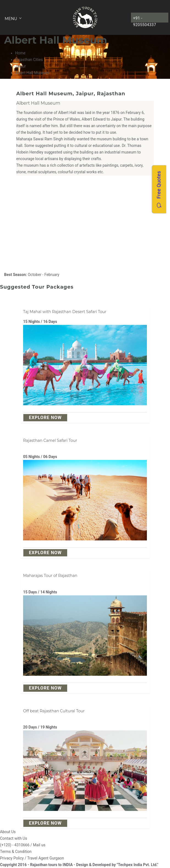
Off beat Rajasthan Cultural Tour (54, 711)
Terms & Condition (16, 852)
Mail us (39, 845)
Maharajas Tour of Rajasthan (50, 576)
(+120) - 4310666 (15, 845)
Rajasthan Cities (29, 60)
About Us (8, 832)
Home (20, 53)
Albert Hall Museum (38, 103)
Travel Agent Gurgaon (46, 858)
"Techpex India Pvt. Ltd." (137, 865)
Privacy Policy (12, 858)
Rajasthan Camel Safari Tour (50, 440)
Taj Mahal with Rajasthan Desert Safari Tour (65, 312)
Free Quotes (159, 189)
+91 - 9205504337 (145, 19)
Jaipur (20, 66)
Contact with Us (13, 838)
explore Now (45, 418)
